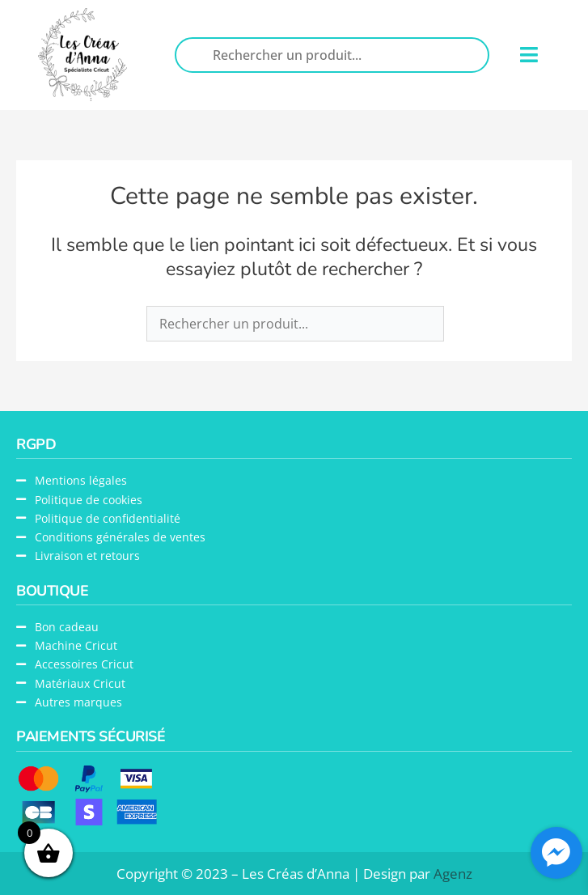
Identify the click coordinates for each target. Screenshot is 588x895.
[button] (529, 55)
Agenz (453, 874)
